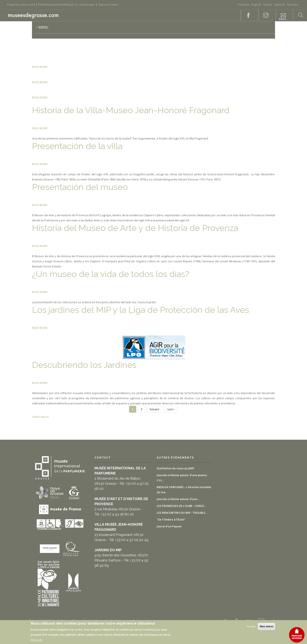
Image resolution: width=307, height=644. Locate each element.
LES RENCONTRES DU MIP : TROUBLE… (182, 513)
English (256, 4)
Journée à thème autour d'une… (178, 499)
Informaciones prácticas (283, 17)
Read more (40, 67)
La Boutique (87, 4)
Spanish (279, 4)
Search (298, 15)
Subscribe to (40, 417)
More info (37, 640)
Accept (251, 626)
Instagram (264, 15)
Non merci (266, 626)
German (293, 4)
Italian (268, 4)
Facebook (246, 15)
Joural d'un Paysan (169, 526)
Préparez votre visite (21, 4)
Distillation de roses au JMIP (175, 468)
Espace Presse (108, 4)
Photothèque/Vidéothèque (56, 4)
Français (243, 4)
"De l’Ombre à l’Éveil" (171, 519)
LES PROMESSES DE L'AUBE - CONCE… (181, 506)
